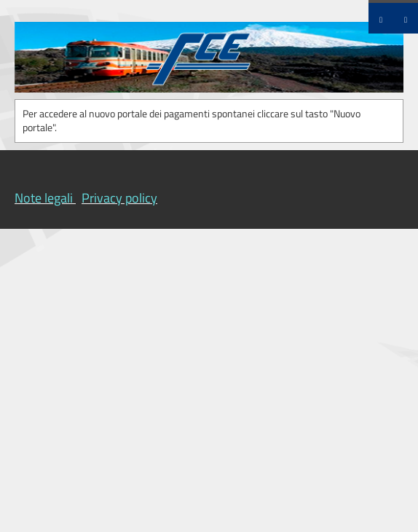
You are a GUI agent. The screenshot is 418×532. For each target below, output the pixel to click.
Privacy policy (119, 198)
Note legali (44, 198)
